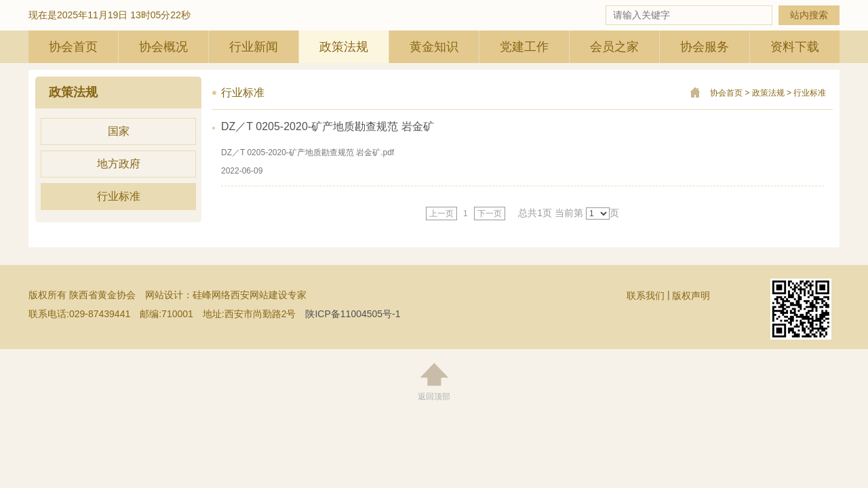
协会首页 (73, 47)
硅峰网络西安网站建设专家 (250, 295)
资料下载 (795, 47)
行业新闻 (254, 47)
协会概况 (163, 47)
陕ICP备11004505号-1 (353, 314)
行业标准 (119, 196)
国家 (119, 131)
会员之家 (614, 47)
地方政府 (119, 164)
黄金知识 (434, 47)
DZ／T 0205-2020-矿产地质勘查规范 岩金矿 (328, 126)
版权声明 (691, 296)
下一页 (490, 213)
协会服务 (705, 47)
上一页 (441, 213)
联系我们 (646, 296)
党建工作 (524, 47)
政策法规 (344, 47)
